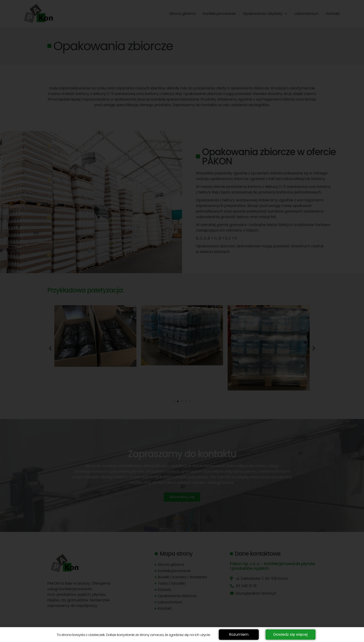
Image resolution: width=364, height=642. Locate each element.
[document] (182, 321)
